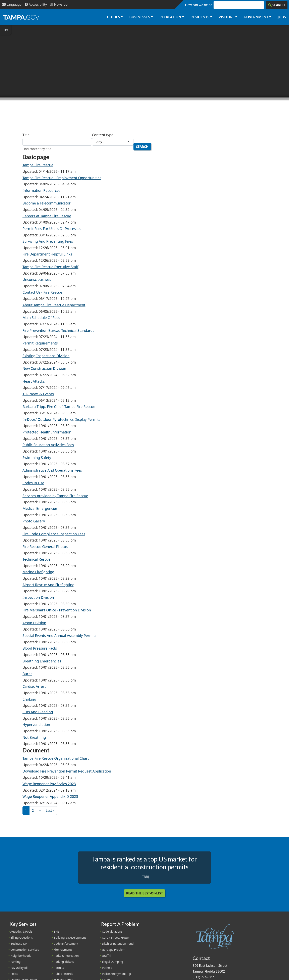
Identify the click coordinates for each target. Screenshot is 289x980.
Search (142, 147)
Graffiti (106, 956)
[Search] (277, 5)
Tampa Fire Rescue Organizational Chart (56, 758)
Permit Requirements (40, 343)
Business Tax (19, 944)
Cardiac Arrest (34, 686)
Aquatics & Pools (21, 931)
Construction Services (25, 950)
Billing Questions (22, 938)
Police (14, 974)
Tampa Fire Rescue (38, 165)
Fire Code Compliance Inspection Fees (54, 534)
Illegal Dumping (112, 962)
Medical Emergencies (40, 508)
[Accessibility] (36, 5)
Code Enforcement (66, 944)
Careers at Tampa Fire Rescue (47, 216)
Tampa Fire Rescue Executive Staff (50, 267)
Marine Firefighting (38, 572)
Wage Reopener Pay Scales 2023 (49, 784)
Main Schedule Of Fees (41, 318)
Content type (103, 135)
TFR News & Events (38, 394)
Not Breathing (34, 737)
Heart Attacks (34, 381)
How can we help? (198, 5)
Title (26, 135)
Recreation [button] (170, 17)
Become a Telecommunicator (47, 203)
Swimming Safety (37, 458)
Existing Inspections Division (46, 356)
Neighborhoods (21, 956)
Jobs (282, 17)
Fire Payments (63, 950)
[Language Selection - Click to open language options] (12, 5)
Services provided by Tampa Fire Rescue (55, 496)
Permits (59, 968)
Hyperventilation (36, 725)
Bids (57, 931)
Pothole (107, 968)
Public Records (63, 974)
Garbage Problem (114, 950)
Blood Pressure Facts (40, 648)
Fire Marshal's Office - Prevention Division (57, 610)
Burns (27, 674)
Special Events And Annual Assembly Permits (60, 636)
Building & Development (70, 938)
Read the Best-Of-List (145, 893)
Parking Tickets (64, 962)
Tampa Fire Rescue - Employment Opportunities (62, 178)
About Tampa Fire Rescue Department (54, 305)
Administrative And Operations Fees (52, 470)
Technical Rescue (36, 559)
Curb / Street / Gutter (116, 938)
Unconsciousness (37, 279)
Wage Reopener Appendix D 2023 (50, 796)
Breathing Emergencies (42, 661)
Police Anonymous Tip (117, 974)
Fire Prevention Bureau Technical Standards (58, 330)
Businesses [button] (140, 17)
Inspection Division (38, 597)
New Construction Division (44, 368)
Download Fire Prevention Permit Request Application (67, 771)
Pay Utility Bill (19, 968)
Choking (29, 699)
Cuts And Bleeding (38, 712)
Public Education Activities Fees (48, 445)
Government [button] (256, 17)
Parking (15, 962)
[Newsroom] (60, 5)
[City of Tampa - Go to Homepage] (21, 17)
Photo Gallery (34, 521)
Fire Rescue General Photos (45, 547)
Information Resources (41, 190)
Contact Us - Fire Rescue (42, 292)
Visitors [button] (226, 17)
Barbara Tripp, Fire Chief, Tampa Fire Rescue (59, 407)
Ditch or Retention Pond (118, 944)
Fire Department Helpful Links (47, 254)
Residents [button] (200, 17)
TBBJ (146, 877)
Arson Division (34, 623)
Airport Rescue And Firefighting (48, 585)
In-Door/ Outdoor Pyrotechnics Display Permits (61, 419)
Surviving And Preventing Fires (48, 241)
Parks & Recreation (66, 956)
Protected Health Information (47, 432)
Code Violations (112, 931)
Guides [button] (113, 17)
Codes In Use (33, 483)
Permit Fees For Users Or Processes (52, 229)
